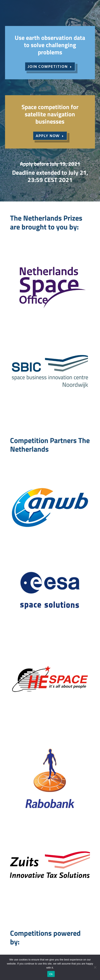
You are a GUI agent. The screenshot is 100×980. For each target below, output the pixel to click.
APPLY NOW (48, 136)
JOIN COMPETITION (48, 67)
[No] (95, 967)
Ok (51, 974)
